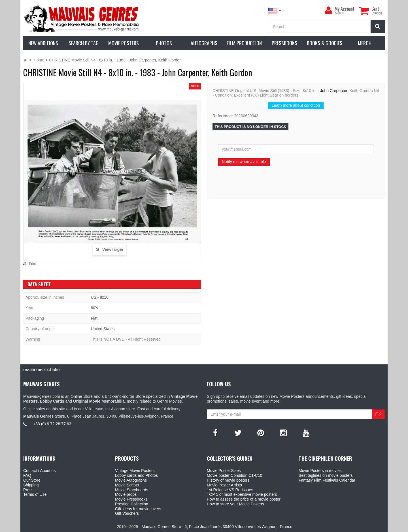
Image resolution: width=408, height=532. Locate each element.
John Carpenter (334, 91)
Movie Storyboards (132, 490)
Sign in (339, 13)
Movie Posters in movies (320, 471)
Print (32, 264)
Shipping (31, 485)
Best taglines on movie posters (326, 475)
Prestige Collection (132, 504)
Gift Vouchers (127, 513)
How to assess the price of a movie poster (244, 499)
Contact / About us (39, 471)
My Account (345, 9)
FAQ (27, 475)
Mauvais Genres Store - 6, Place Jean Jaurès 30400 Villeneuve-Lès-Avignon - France (217, 527)
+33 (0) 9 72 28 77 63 (52, 424)
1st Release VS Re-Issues (230, 490)
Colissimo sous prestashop (40, 369)
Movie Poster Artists (224, 485)
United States (103, 329)
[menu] (328, 10)
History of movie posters (228, 480)
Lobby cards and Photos (136, 475)
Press (28, 490)
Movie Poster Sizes (224, 471)
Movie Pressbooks (131, 499)
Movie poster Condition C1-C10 (234, 475)
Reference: (223, 116)
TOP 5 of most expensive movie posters (242, 494)
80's (94, 308)
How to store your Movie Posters (235, 504)
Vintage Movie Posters (135, 471)
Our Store (32, 480)
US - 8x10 (100, 297)
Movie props (126, 494)
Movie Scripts (127, 485)
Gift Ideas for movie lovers (138, 509)
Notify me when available (244, 162)
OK (378, 414)
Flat (94, 318)
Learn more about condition (296, 105)
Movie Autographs (131, 480)
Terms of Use (35, 494)
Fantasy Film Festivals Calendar (327, 480)
